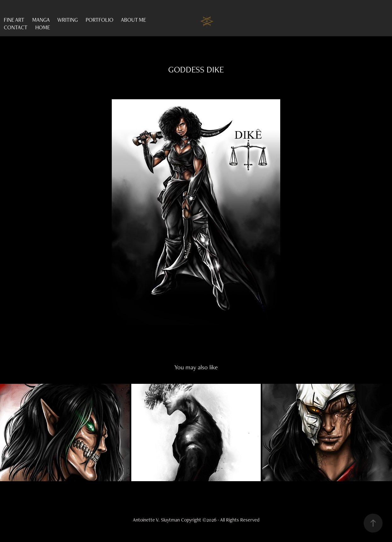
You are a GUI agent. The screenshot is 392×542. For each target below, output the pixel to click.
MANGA (41, 20)
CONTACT (16, 27)
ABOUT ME (134, 20)
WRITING (68, 20)
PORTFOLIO (99, 20)
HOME (43, 27)
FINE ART (14, 20)
